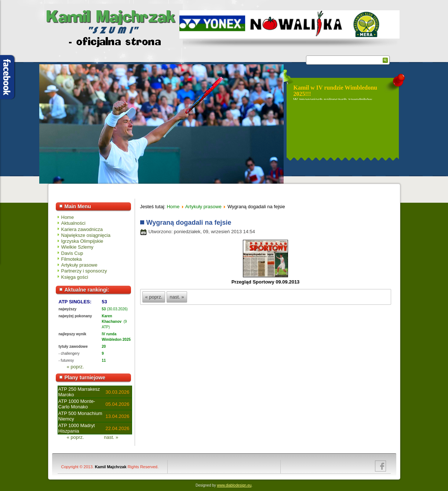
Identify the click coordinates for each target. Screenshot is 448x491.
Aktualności (73, 223)
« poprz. (75, 367)
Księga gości (75, 277)
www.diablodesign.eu (234, 485)
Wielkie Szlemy (77, 247)
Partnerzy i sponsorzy (84, 271)
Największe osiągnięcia (86, 235)
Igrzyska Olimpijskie (82, 241)
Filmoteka (72, 259)
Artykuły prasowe (79, 265)
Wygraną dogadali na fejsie (189, 223)
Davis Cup (72, 253)
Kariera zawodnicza (82, 229)
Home (68, 217)
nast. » (111, 437)
